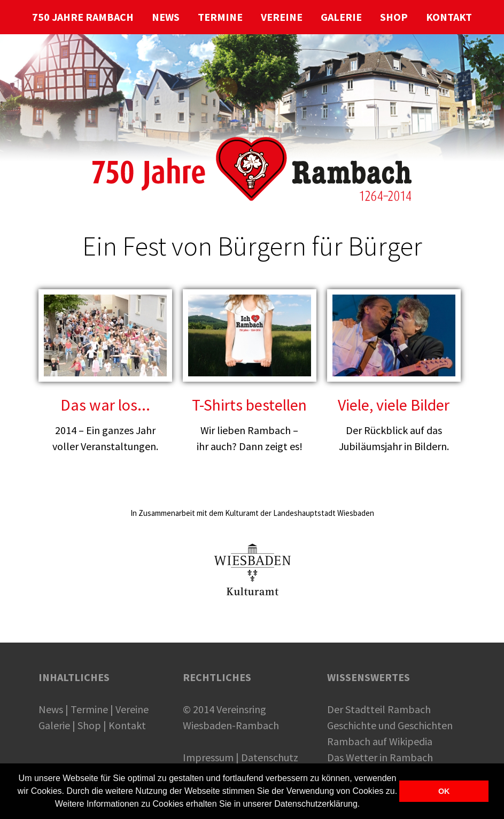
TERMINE (220, 17)
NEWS (166, 17)
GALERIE (341, 17)
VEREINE (282, 17)
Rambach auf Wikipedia (380, 741)
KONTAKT (449, 17)
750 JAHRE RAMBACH (83, 17)
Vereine (132, 709)
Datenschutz (270, 757)
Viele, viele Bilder (394, 405)
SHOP (394, 17)
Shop (89, 725)
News (51, 709)
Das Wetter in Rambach (380, 757)
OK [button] (444, 791)
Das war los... (105, 405)
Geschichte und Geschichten (390, 725)
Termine (89, 709)
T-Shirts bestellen (249, 405)
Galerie (54, 725)
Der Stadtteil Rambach (379, 709)
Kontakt (127, 725)
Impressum (208, 757)
